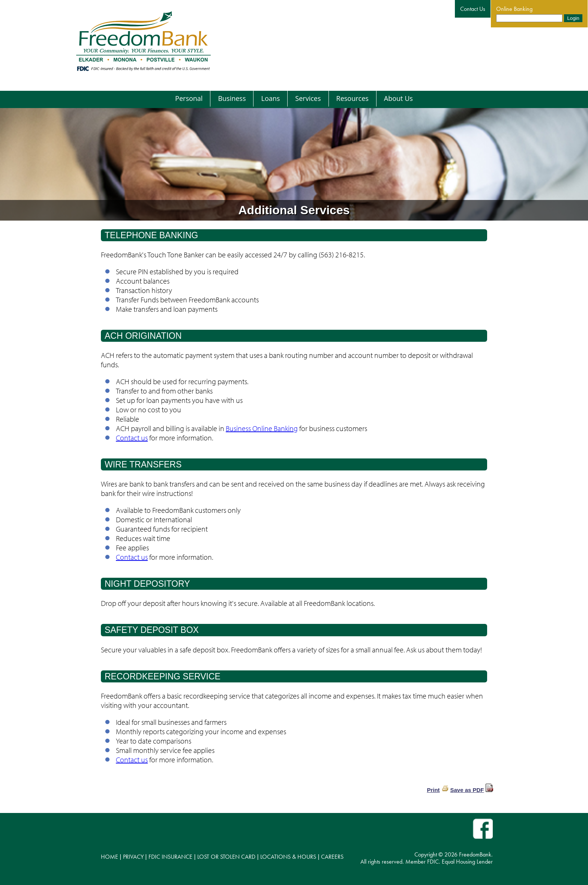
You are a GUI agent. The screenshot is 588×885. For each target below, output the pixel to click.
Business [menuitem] (232, 98)
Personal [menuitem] (189, 98)
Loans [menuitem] (270, 98)
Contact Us (473, 9)
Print (433, 790)
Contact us (132, 438)
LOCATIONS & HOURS (288, 857)
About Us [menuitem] (398, 98)
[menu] (294, 99)
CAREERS (332, 857)
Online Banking (514, 9)
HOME (109, 857)
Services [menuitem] (308, 98)
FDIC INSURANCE (170, 857)
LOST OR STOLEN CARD (226, 857)
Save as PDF (467, 790)
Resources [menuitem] (352, 98)
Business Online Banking (262, 428)
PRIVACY (133, 857)
